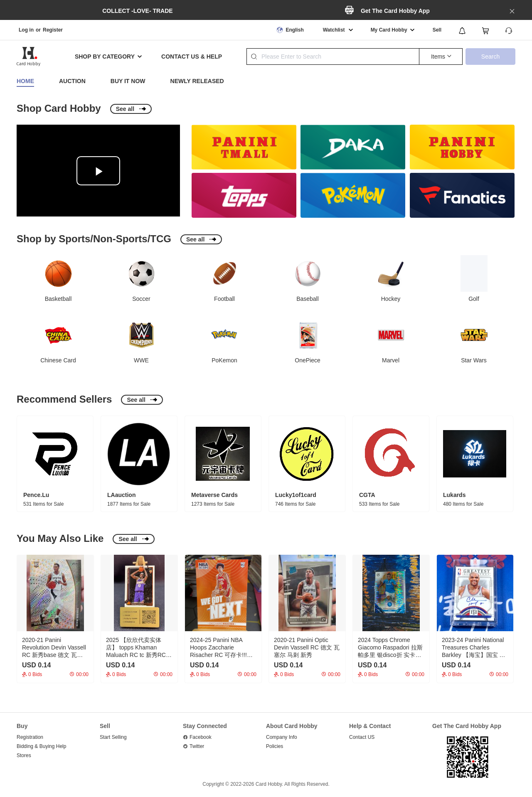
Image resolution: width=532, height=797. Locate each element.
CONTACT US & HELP (192, 57)
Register (53, 30)
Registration (30, 737)
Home (25, 81)
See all (125, 109)
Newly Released (197, 81)
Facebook (201, 737)
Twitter (197, 746)
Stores (24, 755)
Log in (26, 30)
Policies (275, 746)
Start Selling (113, 737)
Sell (437, 30)
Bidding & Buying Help (41, 746)
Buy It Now (128, 81)
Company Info (282, 737)
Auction (72, 81)
